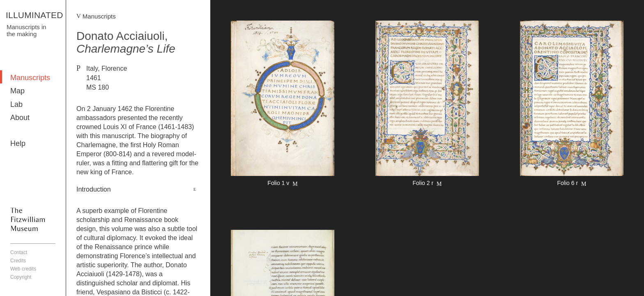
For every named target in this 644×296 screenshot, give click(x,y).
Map (17, 91)
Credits (18, 261)
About (20, 118)
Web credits (23, 269)
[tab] (138, 190)
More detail (283, 105)
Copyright (21, 277)
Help (18, 143)
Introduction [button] (94, 189)
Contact (19, 252)
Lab (16, 104)
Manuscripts (30, 78)
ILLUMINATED (34, 15)
